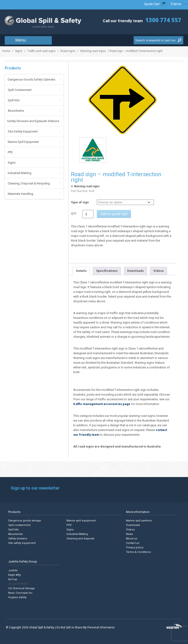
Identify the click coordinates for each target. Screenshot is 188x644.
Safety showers (18, 539)
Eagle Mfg (14, 575)
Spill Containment (20, 90)
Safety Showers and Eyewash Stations (33, 121)
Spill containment (19, 525)
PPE (10, 152)
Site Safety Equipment (23, 131)
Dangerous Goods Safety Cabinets (31, 79)
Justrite (13, 570)
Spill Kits (14, 100)
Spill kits (13, 530)
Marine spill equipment (81, 521)
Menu (21, 40)
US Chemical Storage (22, 588)
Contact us (133, 543)
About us (132, 539)
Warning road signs (93, 51)
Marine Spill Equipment (23, 142)
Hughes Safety (17, 597)
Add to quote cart (114, 214)
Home (6, 51)
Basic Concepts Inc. (21, 593)
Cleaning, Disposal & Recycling (29, 183)
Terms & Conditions (138, 552)
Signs (19, 51)
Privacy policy (135, 548)
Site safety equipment (22, 543)
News (129, 534)
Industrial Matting (20, 173)
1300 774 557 (163, 20)
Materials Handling (20, 194)
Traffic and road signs (41, 51)
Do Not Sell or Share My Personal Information (86, 627)
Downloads (135, 271)
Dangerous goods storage (25, 521)
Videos (159, 271)
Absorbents (16, 111)
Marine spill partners (139, 521)
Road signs (68, 51)
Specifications (107, 271)
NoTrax (13, 579)
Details (81, 271)
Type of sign (80, 202)
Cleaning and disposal (80, 539)
